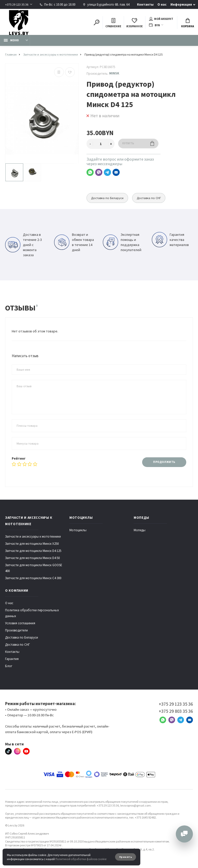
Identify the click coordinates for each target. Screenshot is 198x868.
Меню (11, 41)
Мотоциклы (78, 531)
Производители (16, 632)
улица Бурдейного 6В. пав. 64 (106, 4)
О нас (162, 4)
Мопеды (140, 531)
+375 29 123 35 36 (17, 4)
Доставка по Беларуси (109, 199)
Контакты (146, 4)
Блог (9, 667)
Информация (181, 4)
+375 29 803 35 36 (176, 712)
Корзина (188, 23)
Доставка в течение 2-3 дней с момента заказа (23, 246)
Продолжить (163, 463)
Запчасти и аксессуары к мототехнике (33, 538)
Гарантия (12, 660)
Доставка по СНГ (153, 199)
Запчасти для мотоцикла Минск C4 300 (33, 579)
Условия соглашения (20, 624)
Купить (139, 145)
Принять (125, 857)
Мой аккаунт (161, 19)
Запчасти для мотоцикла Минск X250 (32, 545)
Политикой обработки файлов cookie (80, 859)
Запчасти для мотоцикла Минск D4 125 (33, 552)
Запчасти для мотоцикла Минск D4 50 (32, 559)
